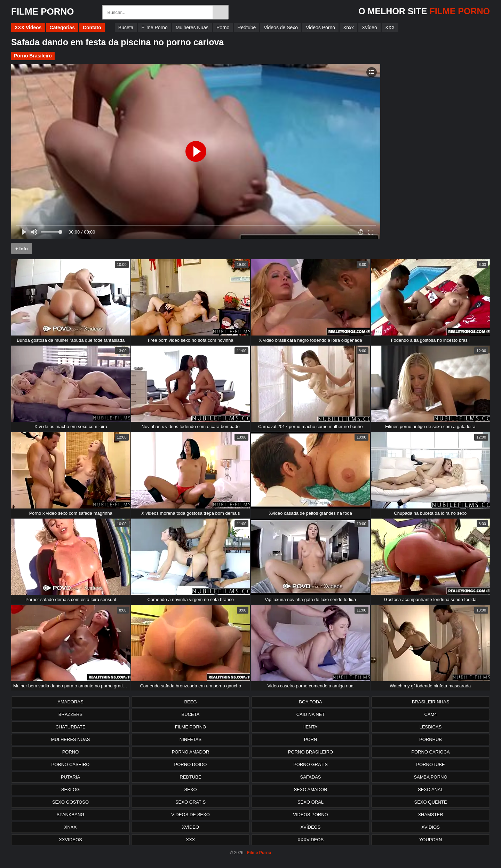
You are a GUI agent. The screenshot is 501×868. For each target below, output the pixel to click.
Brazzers (70, 714)
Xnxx (348, 27)
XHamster (430, 815)
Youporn (431, 840)
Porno (223, 27)
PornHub (431, 739)
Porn (311, 739)
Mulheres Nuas (192, 27)
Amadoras (70, 702)
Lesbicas (431, 727)
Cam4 (430, 714)
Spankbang (71, 815)
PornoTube (430, 764)
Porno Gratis (311, 764)
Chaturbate (70, 727)
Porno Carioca (431, 752)
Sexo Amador (310, 790)
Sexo (190, 790)
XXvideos (70, 840)
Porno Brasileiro (33, 56)
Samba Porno (430, 777)
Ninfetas (190, 739)
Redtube (246, 27)
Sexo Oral (311, 802)
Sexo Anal (431, 790)
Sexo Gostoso (70, 802)
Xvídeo (369, 27)
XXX (390, 27)
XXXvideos (311, 840)
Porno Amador (191, 752)
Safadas (311, 777)
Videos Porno (320, 27)
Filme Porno (154, 27)
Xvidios (431, 827)
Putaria (70, 777)
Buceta (126, 27)
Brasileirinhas (431, 702)
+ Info (22, 249)
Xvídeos (311, 827)
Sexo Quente (431, 802)
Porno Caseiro (71, 764)
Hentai (311, 727)
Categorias (62, 27)
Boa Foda (310, 702)
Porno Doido (191, 764)
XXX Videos (28, 27)
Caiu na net (311, 714)
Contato (92, 27)
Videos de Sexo (281, 27)
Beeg (190, 702)
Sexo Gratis (190, 802)
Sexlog (70, 790)
